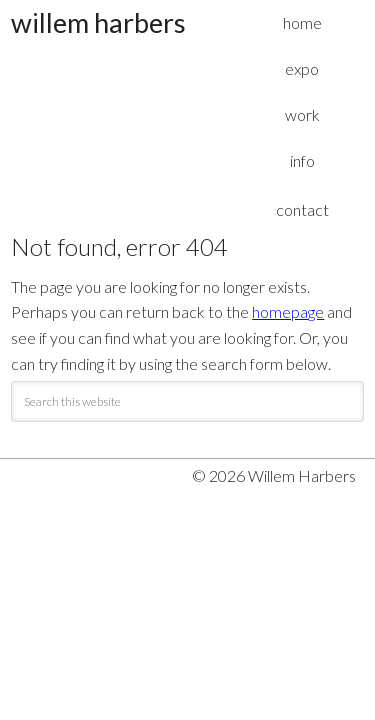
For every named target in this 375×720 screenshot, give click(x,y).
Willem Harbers (98, 22)
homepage (288, 311)
